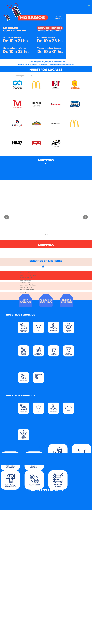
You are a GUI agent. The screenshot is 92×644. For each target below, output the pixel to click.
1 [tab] (46, 234)
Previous (7, 217)
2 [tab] (48, 234)
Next (85, 217)
